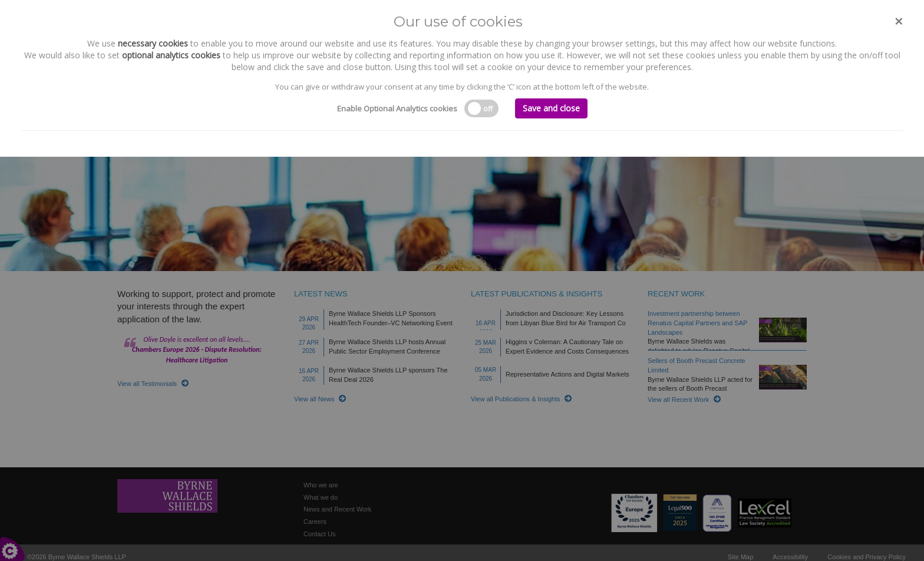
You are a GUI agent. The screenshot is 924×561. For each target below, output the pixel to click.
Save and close (551, 108)
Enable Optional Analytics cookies (397, 108)
